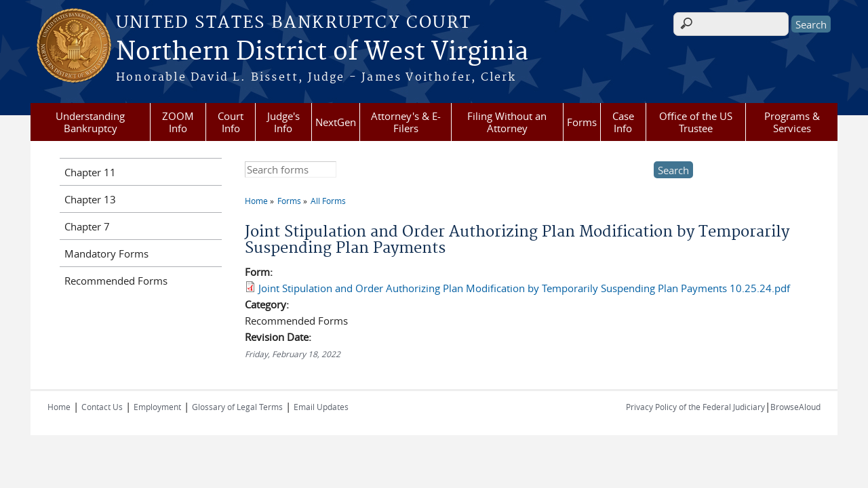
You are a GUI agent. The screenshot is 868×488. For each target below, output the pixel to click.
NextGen (336, 122)
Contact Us (102, 407)
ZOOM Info (178, 122)
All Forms (328, 201)
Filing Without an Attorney (507, 122)
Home (256, 201)
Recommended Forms (116, 281)
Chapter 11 (90, 172)
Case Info (623, 122)
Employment (157, 407)
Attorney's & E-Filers (406, 122)
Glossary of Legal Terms (237, 407)
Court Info (231, 122)
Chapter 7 (87, 226)
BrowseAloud (795, 407)
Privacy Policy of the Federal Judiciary (695, 407)
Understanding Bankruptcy (90, 122)
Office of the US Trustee (696, 122)
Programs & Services (792, 122)
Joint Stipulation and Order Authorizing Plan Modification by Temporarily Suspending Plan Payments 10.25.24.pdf (524, 288)
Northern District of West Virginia (322, 52)
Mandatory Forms (106, 253)
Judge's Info (283, 122)
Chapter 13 (90, 199)
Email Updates (321, 407)
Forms (582, 122)
